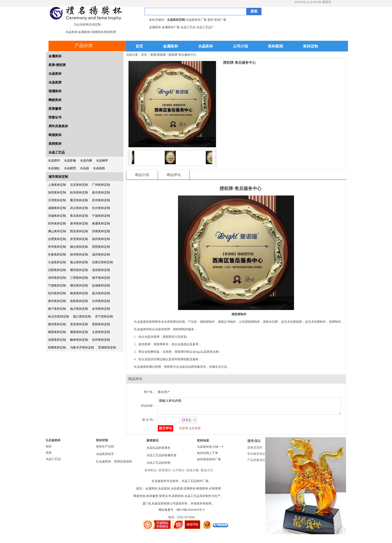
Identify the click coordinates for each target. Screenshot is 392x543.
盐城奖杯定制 (101, 285)
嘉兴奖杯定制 (101, 293)
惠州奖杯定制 (57, 324)
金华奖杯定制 (101, 309)
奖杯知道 (203, 443)
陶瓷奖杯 (55, 100)
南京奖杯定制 (101, 192)
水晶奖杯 (205, 46)
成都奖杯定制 (57, 208)
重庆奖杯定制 (79, 200)
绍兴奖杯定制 (57, 293)
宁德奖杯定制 (57, 285)
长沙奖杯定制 (101, 208)
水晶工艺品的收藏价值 (161, 458)
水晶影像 (70, 160)
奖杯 (48, 449)
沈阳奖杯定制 (57, 270)
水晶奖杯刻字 (105, 457)
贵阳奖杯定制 (101, 324)
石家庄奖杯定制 (102, 262)
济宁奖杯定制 (104, 316)
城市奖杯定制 (58, 177)
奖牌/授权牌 (57, 65)
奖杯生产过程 (105, 449)
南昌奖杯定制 (79, 293)
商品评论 (174, 175)
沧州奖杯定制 (101, 340)
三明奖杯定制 (79, 278)
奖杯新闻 (275, 46)
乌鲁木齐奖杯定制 (82, 347)
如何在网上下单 (207, 456)
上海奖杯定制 (57, 185)
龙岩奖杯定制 (101, 270)
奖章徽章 (55, 109)
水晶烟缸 (54, 168)
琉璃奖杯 (55, 91)
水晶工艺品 (57, 152)
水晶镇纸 (99, 168)
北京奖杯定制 (79, 185)
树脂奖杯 (55, 135)
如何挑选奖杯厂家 (209, 462)
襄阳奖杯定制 (79, 332)
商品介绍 (142, 175)
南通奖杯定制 (101, 223)
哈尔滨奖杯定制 (58, 316)
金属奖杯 (170, 46)
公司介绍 (240, 46)
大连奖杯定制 (57, 262)
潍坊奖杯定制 (79, 285)
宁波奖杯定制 (101, 216)
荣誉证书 (55, 117)
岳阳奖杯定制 (57, 340)
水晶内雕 (86, 160)
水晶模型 (70, 168)
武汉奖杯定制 (79, 208)
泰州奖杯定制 (57, 301)
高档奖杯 (55, 144)
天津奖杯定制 (57, 200)
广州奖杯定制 (101, 185)
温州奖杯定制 (101, 254)
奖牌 (48, 456)
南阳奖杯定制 (57, 332)
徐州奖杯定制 (79, 254)
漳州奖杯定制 (57, 278)
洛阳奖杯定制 (79, 301)
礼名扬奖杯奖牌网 (146, 322)
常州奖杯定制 (57, 247)
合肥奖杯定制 (57, 239)
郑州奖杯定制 (57, 223)
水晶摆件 (54, 160)
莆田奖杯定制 (79, 270)
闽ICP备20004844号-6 (191, 513)
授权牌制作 (180, 329)
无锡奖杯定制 (57, 216)
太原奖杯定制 (101, 332)
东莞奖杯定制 (79, 239)
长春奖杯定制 (57, 254)
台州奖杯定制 (101, 301)
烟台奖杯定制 (79, 247)
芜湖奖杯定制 (107, 347)
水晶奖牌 (55, 82)
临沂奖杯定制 (79, 309)
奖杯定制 (310, 46)
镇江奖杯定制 (82, 316)
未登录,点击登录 (190, 431)
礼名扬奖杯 (53, 443)
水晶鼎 (84, 168)
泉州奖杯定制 (79, 223)
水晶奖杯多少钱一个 (210, 450)
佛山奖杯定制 (57, 231)
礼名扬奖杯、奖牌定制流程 (114, 464)
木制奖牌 (215, 491)
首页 (139, 46)
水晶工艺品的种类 (158, 466)
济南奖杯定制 (101, 231)
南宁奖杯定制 (57, 309)
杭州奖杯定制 (79, 192)
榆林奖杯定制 (79, 340)
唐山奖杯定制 (79, 262)
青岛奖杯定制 (79, 216)
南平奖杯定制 (101, 278)
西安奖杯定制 (79, 231)
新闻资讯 (152, 443)
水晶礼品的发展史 (158, 451)
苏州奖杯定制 (101, 200)
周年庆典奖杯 (58, 126)
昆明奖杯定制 (101, 247)
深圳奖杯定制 (57, 192)
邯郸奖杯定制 (57, 347)
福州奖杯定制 (101, 239)
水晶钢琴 (102, 160)
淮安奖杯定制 (79, 324)
